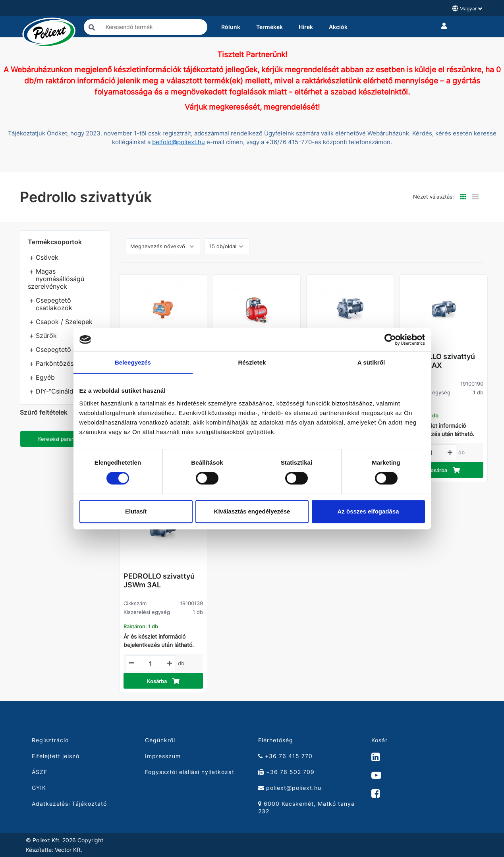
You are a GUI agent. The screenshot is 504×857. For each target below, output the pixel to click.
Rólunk (231, 27)
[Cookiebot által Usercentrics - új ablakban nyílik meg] (390, 340)
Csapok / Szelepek (64, 322)
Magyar (467, 8)
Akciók (338, 27)
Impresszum (163, 756)
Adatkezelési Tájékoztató (69, 804)
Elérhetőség (276, 740)
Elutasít (136, 511)
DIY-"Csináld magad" (67, 391)
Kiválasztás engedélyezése (252, 511)
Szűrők (46, 336)
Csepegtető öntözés (67, 349)
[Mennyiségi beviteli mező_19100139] (151, 664)
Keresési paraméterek (65, 439)
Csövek (47, 257)
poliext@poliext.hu (290, 788)
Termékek (269, 27)
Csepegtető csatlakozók (54, 304)
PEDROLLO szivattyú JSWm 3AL (159, 580)
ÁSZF (40, 772)
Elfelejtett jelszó (56, 756)
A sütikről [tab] (371, 362)
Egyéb (45, 377)
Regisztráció (50, 740)
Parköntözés (55, 363)
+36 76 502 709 (286, 772)
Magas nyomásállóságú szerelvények (56, 279)
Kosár (379, 740)
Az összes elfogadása (368, 511)
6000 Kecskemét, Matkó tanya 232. (306, 807)
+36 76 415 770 (285, 756)
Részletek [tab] (252, 362)
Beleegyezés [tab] (133, 362)
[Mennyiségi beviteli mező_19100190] (431, 453)
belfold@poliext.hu (179, 142)
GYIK (39, 788)
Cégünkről (160, 740)
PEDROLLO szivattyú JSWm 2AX (439, 361)
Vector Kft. (69, 850)
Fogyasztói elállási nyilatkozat (190, 772)
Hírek (306, 27)
